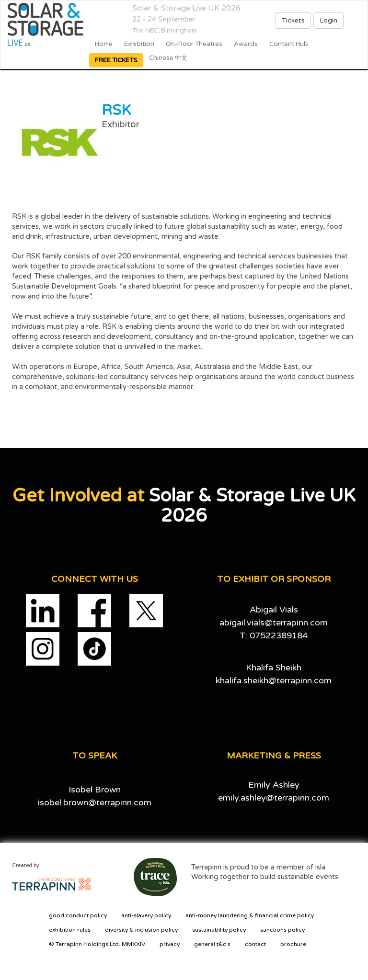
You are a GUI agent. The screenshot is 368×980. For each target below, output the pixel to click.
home (104, 44)
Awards (246, 44)
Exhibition (139, 44)
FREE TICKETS (116, 60)
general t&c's (212, 944)
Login (328, 20)
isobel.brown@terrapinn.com (95, 802)
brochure (293, 944)
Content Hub (289, 44)
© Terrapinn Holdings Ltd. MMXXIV (97, 944)
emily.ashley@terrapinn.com (274, 798)
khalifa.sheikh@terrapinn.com (274, 680)
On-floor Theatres (194, 44)
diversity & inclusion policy (141, 930)
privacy (170, 944)
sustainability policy (219, 930)
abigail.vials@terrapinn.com (274, 623)
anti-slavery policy (146, 915)
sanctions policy (282, 930)
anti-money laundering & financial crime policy (250, 915)
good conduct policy (78, 915)
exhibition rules (70, 930)
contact (255, 944)
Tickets (293, 20)
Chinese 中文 (168, 58)
